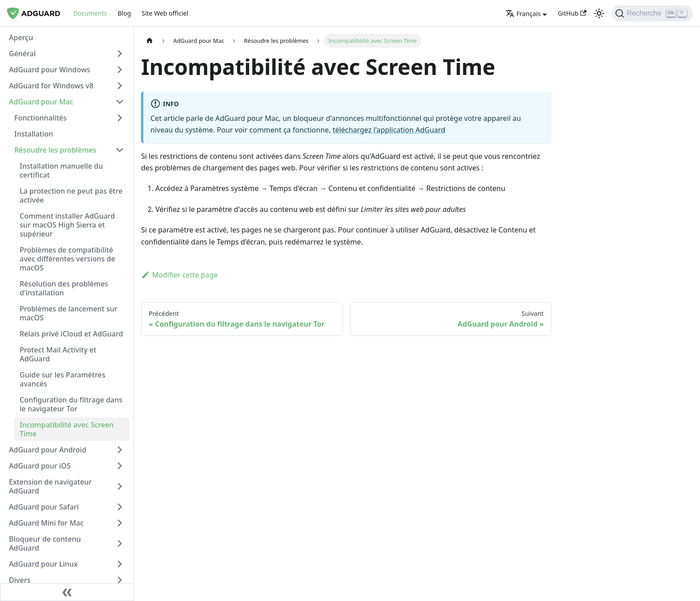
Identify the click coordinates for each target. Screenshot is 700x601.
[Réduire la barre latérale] (67, 592)
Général (22, 54)
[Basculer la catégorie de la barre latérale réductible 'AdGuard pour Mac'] (120, 102)
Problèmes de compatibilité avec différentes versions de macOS (67, 259)
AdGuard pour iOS (40, 466)
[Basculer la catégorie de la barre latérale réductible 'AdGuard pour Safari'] (120, 507)
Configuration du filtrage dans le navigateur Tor (71, 404)
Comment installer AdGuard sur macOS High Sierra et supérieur (67, 225)
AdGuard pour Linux (43, 564)
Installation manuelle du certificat (61, 170)
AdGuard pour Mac (41, 102)
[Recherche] (652, 13)
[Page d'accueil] (150, 41)
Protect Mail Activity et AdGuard (58, 354)
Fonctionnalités (40, 118)
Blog (124, 13)
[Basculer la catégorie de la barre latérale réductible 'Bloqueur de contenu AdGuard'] (120, 543)
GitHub (572, 13)
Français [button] (523, 14)
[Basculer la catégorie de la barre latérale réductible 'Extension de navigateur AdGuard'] (120, 486)
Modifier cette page (179, 275)
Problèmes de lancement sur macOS (69, 313)
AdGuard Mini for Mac (46, 523)
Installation (34, 134)
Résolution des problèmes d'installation (64, 288)
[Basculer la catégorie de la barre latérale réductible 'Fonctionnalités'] (120, 118)
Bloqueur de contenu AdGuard (45, 543)
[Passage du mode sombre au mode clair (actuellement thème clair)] (599, 13)
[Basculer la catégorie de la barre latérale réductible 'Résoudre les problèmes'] (120, 150)
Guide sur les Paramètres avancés (62, 379)
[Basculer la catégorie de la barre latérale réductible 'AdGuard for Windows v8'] (120, 86)
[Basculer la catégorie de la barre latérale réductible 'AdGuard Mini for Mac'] (120, 523)
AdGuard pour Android (48, 450)
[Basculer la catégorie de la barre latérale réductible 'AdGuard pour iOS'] (120, 466)
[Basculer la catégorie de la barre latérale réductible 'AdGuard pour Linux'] (120, 564)
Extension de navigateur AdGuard (50, 486)
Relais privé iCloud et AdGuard (71, 334)
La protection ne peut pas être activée (71, 195)
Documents (90, 13)
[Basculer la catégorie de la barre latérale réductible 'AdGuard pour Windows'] (120, 70)
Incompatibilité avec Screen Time (67, 429)
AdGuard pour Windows (50, 70)
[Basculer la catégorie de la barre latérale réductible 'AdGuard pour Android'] (120, 450)
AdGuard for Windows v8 (51, 86)
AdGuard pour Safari (44, 507)
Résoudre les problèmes (55, 150)
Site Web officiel (165, 13)
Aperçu (21, 37)
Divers (20, 580)
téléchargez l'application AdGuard (389, 130)
